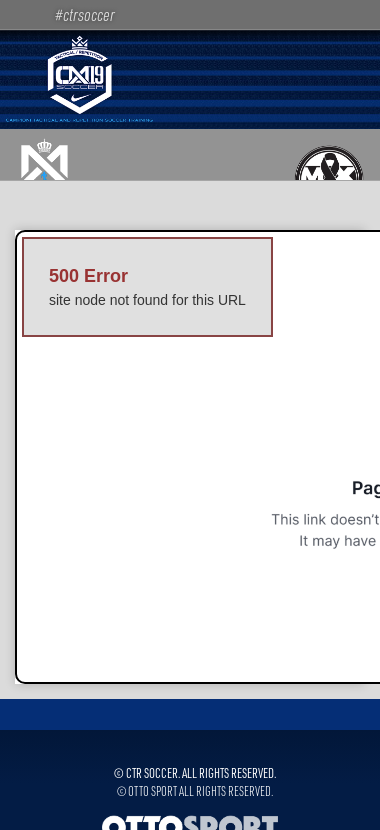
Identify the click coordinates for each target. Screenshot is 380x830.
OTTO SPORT (152, 790)
